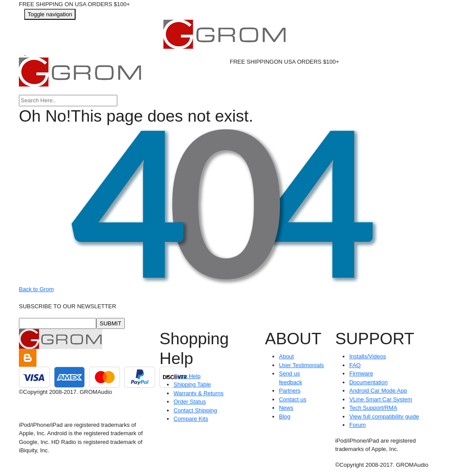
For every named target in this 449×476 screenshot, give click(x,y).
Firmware (361, 373)
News (286, 408)
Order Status (190, 402)
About (286, 356)
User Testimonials (301, 365)
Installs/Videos (368, 356)
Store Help (187, 376)
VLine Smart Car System (381, 399)
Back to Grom (36, 289)
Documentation (368, 382)
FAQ (355, 365)
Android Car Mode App (378, 391)
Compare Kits (191, 419)
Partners (290, 391)
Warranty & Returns (199, 393)
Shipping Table (192, 384)
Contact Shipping (195, 410)
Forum (358, 425)
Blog (285, 416)
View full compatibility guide (384, 416)
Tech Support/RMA (373, 408)
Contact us (293, 399)
